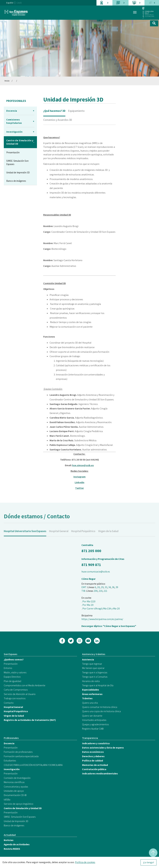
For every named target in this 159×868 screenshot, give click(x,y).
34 (110, 587)
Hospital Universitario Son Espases (25, 535)
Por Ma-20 (88, 605)
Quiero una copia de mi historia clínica (101, 711)
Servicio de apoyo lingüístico (19, 804)
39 (117, 587)
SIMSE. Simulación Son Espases (17, 162)
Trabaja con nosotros (15, 698)
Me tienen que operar (93, 668)
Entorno (8, 668)
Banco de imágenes (16, 181)
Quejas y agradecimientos (95, 724)
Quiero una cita (90, 703)
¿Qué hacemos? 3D (54, 111)
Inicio (7, 81)
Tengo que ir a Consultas (95, 677)
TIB (83, 591)
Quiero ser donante (92, 716)
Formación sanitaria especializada (21, 756)
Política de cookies (85, 862)
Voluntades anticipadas (94, 720)
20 (98, 587)
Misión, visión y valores (15, 672)
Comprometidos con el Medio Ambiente (25, 685)
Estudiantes (10, 761)
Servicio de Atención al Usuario (20, 694)
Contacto (9, 703)
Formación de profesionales (18, 752)
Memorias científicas (14, 782)
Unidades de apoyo (14, 791)
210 (101, 591)
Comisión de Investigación (17, 778)
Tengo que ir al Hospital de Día (98, 685)
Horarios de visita (91, 681)
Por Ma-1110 (89, 601)
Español (10, 3)
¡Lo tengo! (148, 862)
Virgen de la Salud (108, 535)
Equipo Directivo (12, 677)
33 (106, 587)
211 (105, 591)
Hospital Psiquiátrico (83, 535)
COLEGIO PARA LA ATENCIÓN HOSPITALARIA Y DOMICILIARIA (33, 765)
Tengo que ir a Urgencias (95, 672)
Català (19, 3)
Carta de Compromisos (16, 690)
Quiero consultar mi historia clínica (100, 707)
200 (96, 591)
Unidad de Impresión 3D (18, 172)
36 (113, 587)
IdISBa (7, 800)
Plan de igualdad (12, 681)
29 (102, 587)
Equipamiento (76, 111)
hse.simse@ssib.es (83, 469)
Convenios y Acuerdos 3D (58, 120)
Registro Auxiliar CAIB (93, 729)
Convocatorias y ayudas (16, 787)
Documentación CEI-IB (15, 795)
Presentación (13, 152)
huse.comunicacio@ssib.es (96, 572)
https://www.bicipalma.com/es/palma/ (102, 619)
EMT (84, 587)
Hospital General (59, 535)
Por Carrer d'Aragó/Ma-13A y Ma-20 (101, 609)
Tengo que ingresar (92, 664)
